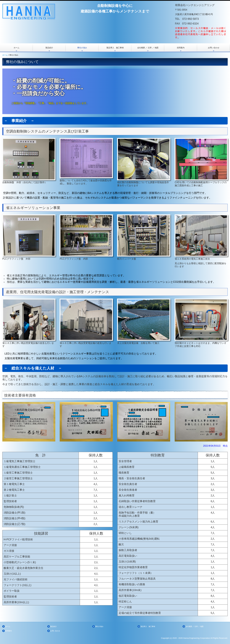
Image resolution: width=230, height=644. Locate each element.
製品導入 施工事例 (115, 48)
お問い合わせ (214, 48)
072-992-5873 (191, 19)
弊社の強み (82, 48)
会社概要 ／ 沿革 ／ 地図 (148, 48)
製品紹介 (49, 48)
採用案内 (181, 48)
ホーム (17, 48)
